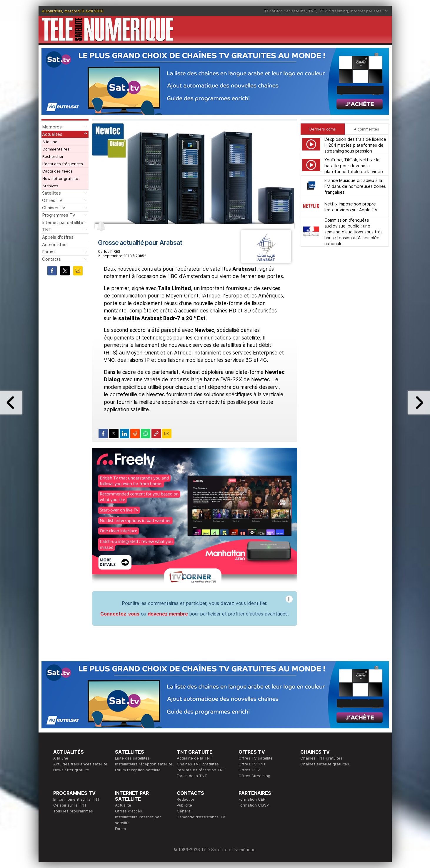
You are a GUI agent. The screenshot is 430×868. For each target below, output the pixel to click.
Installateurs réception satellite (144, 764)
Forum (48, 252)
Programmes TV (59, 215)
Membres (52, 127)
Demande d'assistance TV (201, 817)
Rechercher (53, 156)
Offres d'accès (129, 811)
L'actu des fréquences (63, 164)
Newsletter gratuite (60, 178)
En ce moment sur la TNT (76, 799)
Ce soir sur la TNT (70, 805)
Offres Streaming (254, 776)
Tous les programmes (73, 811)
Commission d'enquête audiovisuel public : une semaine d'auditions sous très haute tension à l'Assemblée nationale (354, 232)
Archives (50, 186)
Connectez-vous (120, 614)
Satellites (51, 193)
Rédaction (186, 799)
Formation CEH (252, 799)
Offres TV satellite (256, 758)
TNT (312, 11)
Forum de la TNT (192, 776)
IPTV (323, 11)
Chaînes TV (54, 208)
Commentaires (56, 149)
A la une (50, 142)
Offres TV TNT (252, 764)
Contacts (51, 259)
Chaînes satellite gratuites (325, 764)
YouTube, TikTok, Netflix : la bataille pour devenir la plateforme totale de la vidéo (354, 166)
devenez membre (168, 614)
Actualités (52, 134)
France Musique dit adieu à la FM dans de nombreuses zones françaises (355, 186)
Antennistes (54, 244)
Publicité (184, 805)
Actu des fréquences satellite (80, 764)
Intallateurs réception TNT (201, 770)
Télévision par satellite (285, 11)
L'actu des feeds (57, 171)
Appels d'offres (58, 237)
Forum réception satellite (138, 770)
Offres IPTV (249, 770)
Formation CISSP (254, 805)
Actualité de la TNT (195, 758)
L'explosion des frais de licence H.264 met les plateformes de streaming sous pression (355, 145)
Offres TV (52, 200)
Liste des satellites (132, 758)
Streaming (339, 11)
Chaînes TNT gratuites (198, 764)
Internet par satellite (369, 11)
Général (184, 811)
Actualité (123, 805)
